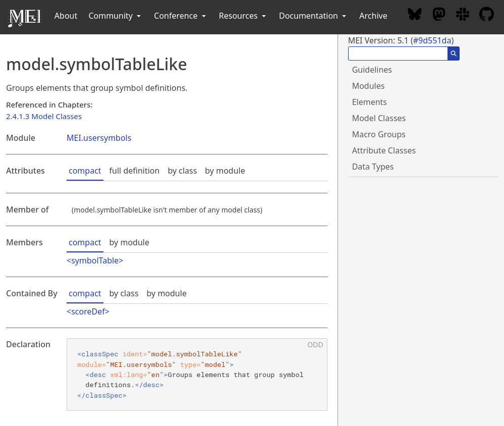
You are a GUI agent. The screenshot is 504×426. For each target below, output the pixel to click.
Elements (370, 102)
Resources (243, 16)
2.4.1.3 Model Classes (44, 116)
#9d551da (432, 40)
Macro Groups (379, 134)
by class (182, 171)
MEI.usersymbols (99, 138)
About (66, 16)
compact (85, 171)
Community (116, 16)
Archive (373, 16)
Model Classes (379, 118)
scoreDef (88, 311)
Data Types (373, 167)
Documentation (314, 16)
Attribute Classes (384, 150)
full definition (135, 171)
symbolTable (95, 260)
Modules (369, 86)
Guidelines (372, 70)
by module (225, 171)
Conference (181, 16)
